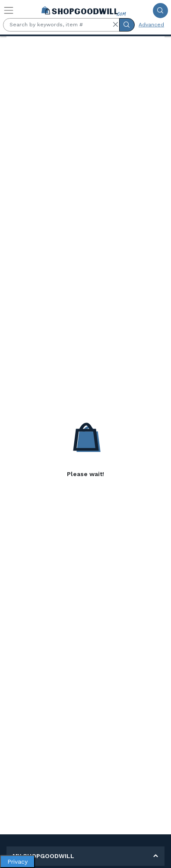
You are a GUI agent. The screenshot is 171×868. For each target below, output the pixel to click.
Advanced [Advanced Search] (151, 25)
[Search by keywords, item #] (61, 25)
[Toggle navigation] (9, 10)
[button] (115, 25)
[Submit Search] (160, 11)
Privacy (17, 862)
